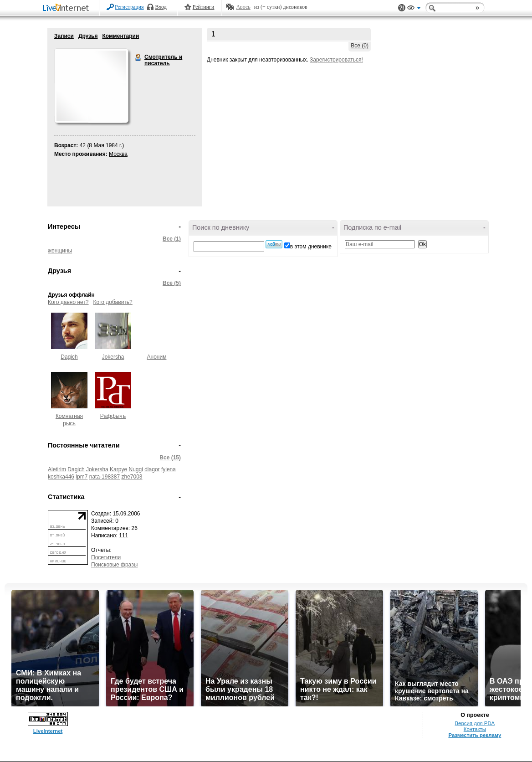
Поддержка (402, 8)
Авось (243, 7)
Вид (414, 9)
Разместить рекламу (475, 735)
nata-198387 (105, 477)
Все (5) (172, 283)
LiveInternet (67, 8)
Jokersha (113, 357)
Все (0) (360, 46)
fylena (169, 469)
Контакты (475, 729)
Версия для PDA (475, 723)
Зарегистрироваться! (336, 60)
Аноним (157, 357)
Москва (118, 154)
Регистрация (129, 7)
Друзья (88, 36)
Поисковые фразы (114, 565)
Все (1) (172, 239)
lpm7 (82, 477)
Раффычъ (113, 416)
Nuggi (136, 469)
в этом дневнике (311, 247)
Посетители (106, 557)
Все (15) (170, 458)
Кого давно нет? (68, 302)
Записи (64, 36)
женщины (60, 251)
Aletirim (57, 469)
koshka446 (61, 477)
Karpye (118, 469)
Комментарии (120, 36)
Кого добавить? (113, 302)
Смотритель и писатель (138, 57)
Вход (161, 7)
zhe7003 (132, 477)
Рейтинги (204, 7)
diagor (152, 469)
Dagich (69, 357)
